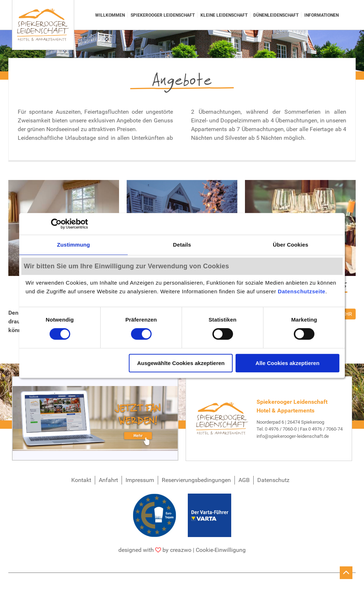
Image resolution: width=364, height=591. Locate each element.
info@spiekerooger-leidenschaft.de (293, 436)
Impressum (140, 480)
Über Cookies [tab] (291, 245)
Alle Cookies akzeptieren (287, 363)
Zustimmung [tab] (74, 245)
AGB (244, 480)
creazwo (181, 550)
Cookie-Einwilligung (221, 550)
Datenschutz (273, 480)
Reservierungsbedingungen (196, 480)
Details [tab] (182, 245)
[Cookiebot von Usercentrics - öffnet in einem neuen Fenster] (56, 224)
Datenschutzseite (302, 292)
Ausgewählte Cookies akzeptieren (181, 363)
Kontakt (81, 480)
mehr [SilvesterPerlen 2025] (345, 314)
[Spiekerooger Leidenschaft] (43, 25)
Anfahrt (108, 480)
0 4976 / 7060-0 (281, 429)
